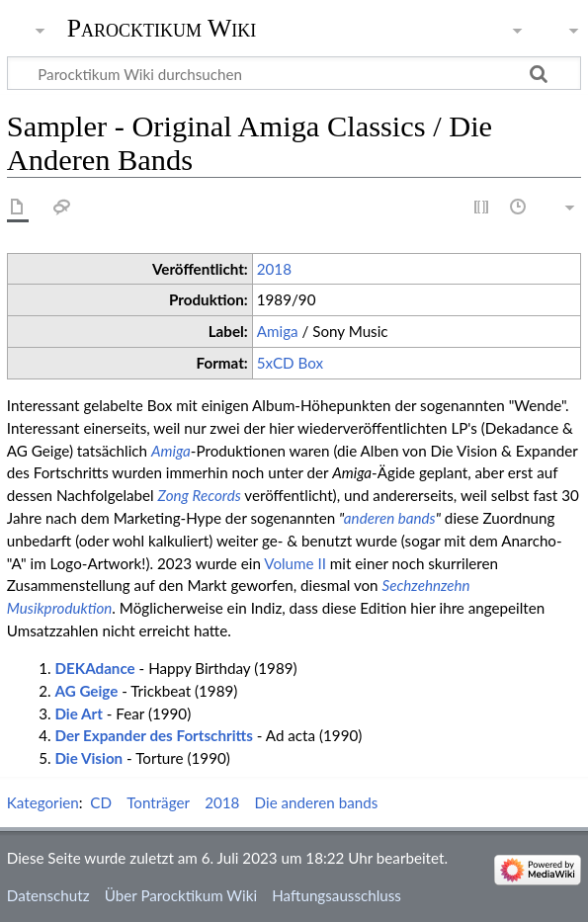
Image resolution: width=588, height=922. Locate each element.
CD (101, 802)
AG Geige (86, 691)
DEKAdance (94, 668)
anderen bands (390, 518)
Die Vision (88, 758)
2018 (274, 269)
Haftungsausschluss (336, 895)
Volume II (295, 563)
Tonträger (158, 802)
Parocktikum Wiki (162, 27)
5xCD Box (290, 363)
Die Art (78, 713)
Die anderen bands (317, 802)
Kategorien (43, 802)
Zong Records (200, 495)
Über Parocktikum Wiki (181, 895)
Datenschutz (48, 895)
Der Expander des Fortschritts (153, 735)
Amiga (278, 331)
